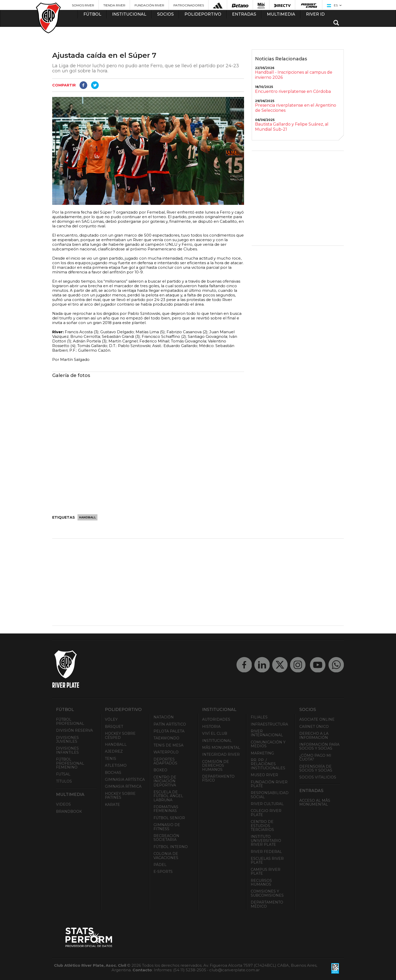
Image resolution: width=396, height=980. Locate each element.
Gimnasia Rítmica (123, 786)
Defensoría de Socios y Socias (316, 768)
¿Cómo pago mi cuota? (315, 757)
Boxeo (160, 770)
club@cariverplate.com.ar (234, 970)
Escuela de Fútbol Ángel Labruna (168, 796)
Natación (164, 717)
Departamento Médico (267, 904)
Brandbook (69, 811)
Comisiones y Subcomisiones (267, 893)
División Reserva (74, 730)
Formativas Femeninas (166, 809)
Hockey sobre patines (120, 795)
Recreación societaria (166, 838)
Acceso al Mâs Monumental (315, 802)
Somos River (83, 5)
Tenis (111, 759)
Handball (87, 517)
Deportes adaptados (165, 761)
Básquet (114, 727)
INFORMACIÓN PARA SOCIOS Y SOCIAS (319, 746)
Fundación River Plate (269, 784)
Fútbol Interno (171, 847)
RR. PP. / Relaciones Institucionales (268, 764)
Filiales (259, 717)
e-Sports (163, 872)
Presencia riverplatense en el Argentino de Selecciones (296, 108)
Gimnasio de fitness (167, 827)
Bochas (113, 773)
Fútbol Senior (169, 818)
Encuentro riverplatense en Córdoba (293, 91)
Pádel (160, 865)
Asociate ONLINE (317, 719)
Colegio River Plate (266, 813)
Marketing (262, 753)
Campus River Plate (266, 871)
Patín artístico (170, 724)
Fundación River (149, 5)
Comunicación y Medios (268, 744)
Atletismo (116, 765)
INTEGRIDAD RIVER (221, 754)
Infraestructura (269, 724)
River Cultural (267, 804)
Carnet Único (314, 727)
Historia (211, 727)
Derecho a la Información (314, 735)
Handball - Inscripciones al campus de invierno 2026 (294, 75)
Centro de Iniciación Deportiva (165, 781)
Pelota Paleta (169, 731)
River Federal (266, 852)
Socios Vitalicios (318, 777)
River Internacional (267, 733)
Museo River (264, 775)
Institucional (217, 741)
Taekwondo (166, 738)
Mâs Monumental (221, 748)
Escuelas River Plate (267, 860)
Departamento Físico (218, 778)
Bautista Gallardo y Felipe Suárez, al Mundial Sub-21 (292, 127)
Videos (63, 804)
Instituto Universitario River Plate (266, 840)
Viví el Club (215, 733)
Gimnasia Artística (125, 779)
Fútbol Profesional (70, 721)
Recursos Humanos (261, 882)
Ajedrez (114, 751)
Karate (112, 805)
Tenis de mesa (168, 745)
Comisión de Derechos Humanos (216, 766)
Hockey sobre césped (120, 735)
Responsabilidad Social (270, 795)
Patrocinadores (189, 5)
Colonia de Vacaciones (166, 856)
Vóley (111, 719)
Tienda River (114, 5)
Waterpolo (166, 752)
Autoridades (216, 719)
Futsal (63, 774)
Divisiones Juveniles (67, 739)
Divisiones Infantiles (67, 750)
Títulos (64, 781)
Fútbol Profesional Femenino (70, 763)
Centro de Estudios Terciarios (262, 826)
